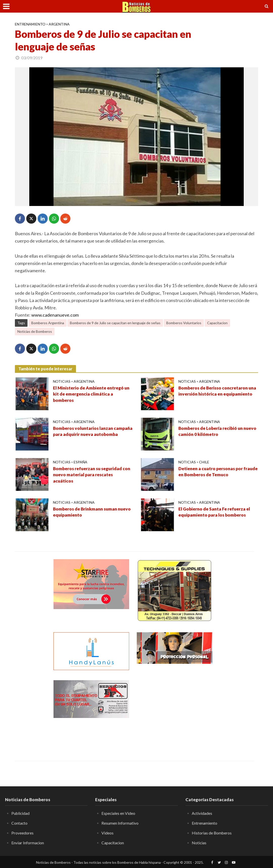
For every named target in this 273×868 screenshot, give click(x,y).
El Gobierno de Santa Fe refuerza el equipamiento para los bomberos (215, 512)
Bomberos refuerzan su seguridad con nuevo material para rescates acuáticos (89, 475)
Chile (204, 462)
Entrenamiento (30, 24)
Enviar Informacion (28, 842)
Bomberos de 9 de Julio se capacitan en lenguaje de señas (115, 323)
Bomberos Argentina (48, 323)
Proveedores (22, 833)
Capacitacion (217, 323)
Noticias (62, 381)
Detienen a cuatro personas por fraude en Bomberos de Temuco (212, 472)
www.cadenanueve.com (55, 315)
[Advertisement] (175, 712)
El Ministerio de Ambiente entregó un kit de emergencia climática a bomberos (90, 395)
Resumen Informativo (120, 823)
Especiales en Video (118, 813)
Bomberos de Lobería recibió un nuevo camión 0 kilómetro (212, 432)
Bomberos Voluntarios (184, 323)
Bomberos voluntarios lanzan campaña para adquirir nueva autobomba (84, 435)
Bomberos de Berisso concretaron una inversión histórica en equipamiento (214, 395)
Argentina (59, 24)
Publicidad (21, 813)
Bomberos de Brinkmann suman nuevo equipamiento (86, 512)
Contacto (20, 823)
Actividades (202, 813)
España (80, 462)
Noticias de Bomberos (35, 331)
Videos (107, 833)
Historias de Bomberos (212, 833)
